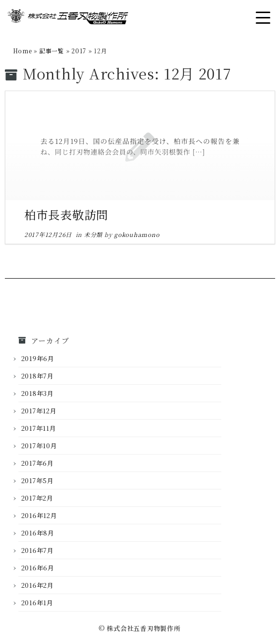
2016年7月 (38, 550)
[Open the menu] (263, 17)
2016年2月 (38, 585)
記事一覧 (52, 51)
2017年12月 (39, 411)
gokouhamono (137, 234)
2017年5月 (38, 480)
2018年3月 (38, 393)
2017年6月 (38, 463)
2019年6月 (38, 358)
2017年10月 (39, 446)
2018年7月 (38, 376)
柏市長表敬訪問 (66, 214)
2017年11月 (39, 428)
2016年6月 (38, 568)
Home (23, 51)
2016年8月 (38, 533)
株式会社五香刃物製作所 (143, 628)
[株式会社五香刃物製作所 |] (68, 18)
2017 (79, 51)
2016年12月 (39, 515)
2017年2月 (37, 498)
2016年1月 (37, 603)
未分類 (94, 234)
